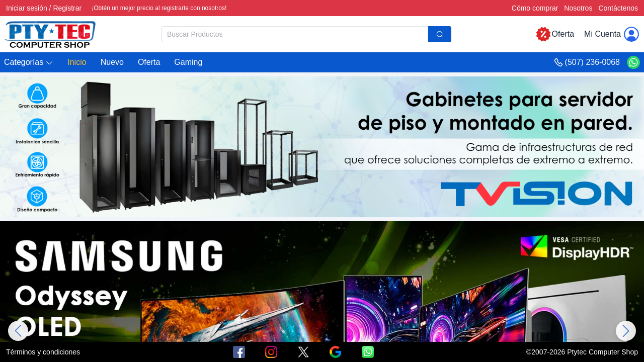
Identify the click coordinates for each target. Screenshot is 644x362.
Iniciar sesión (27, 8)
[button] (29, 63)
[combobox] (306, 34)
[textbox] (295, 34)
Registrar (67, 8)
